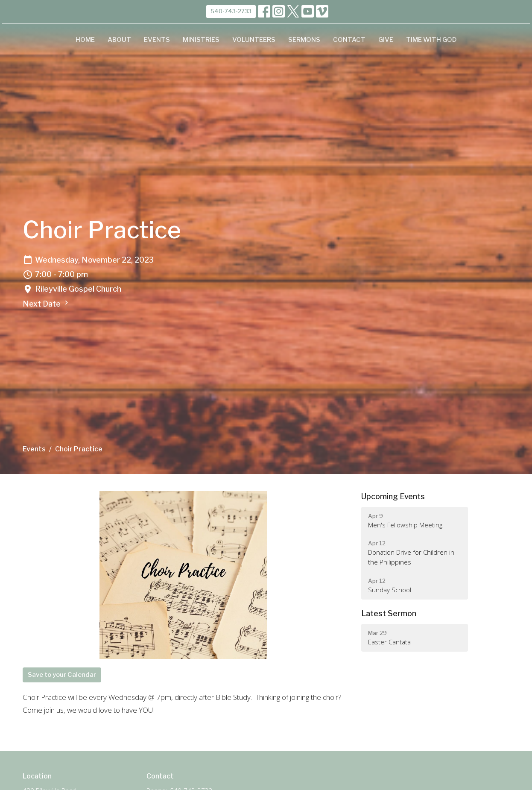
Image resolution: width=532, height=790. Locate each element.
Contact (349, 40)
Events (157, 40)
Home (85, 40)
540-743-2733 (231, 11)
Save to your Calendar (62, 675)
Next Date (47, 303)
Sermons (304, 40)
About (119, 40)
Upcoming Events (393, 496)
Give (386, 40)
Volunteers (254, 40)
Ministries (201, 40)
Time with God (431, 40)
